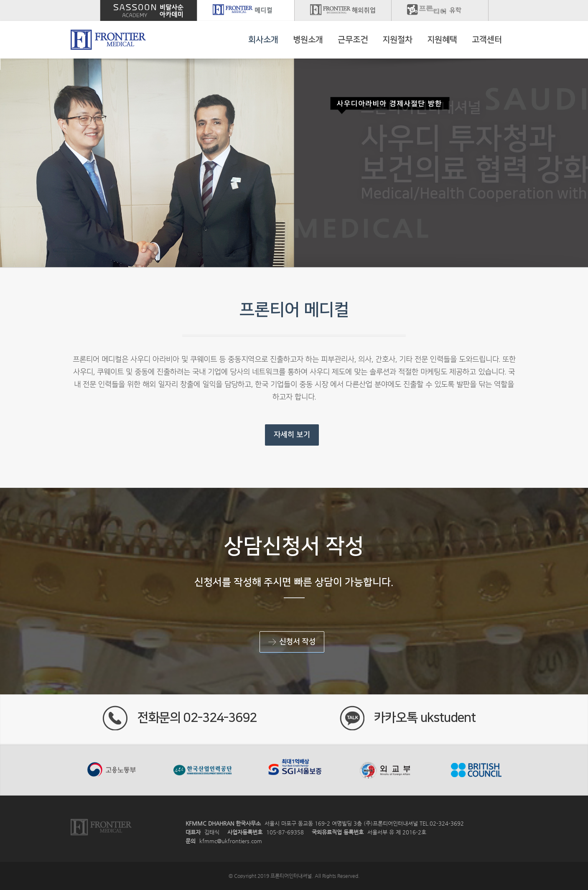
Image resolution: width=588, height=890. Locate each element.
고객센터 (487, 40)
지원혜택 (442, 40)
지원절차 (397, 40)
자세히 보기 (292, 435)
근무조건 (353, 40)
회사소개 (263, 40)
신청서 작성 (292, 642)
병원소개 (308, 40)
